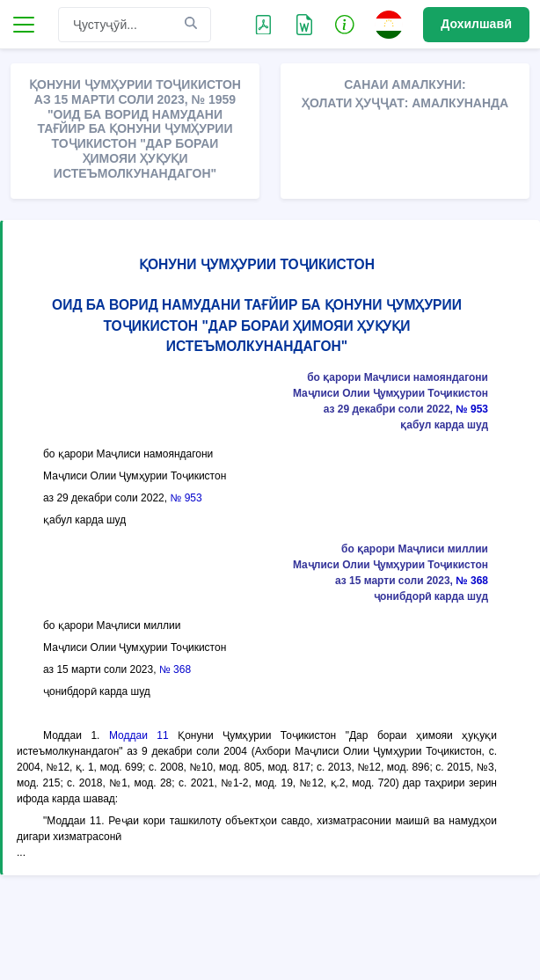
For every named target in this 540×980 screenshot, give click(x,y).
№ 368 (472, 581)
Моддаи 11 (139, 735)
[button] (345, 24)
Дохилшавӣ (476, 24)
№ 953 (472, 409)
